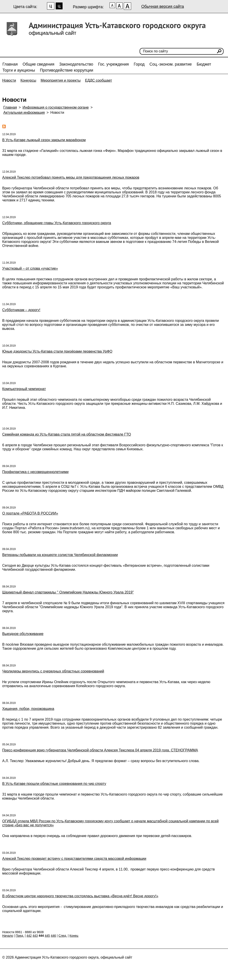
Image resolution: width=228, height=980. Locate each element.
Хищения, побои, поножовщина (28, 709)
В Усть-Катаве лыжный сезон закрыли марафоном (44, 140)
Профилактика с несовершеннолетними (35, 472)
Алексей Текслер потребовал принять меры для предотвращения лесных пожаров (71, 177)
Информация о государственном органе (56, 107)
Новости (9, 80)
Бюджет (204, 64)
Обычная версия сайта (163, 6)
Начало (8, 936)
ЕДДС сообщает (99, 80)
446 (53, 936)
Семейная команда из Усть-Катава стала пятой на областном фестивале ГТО (67, 434)
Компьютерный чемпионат (24, 389)
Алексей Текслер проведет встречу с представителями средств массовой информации (74, 859)
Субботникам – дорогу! (21, 310)
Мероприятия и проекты (61, 80)
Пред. (20, 936)
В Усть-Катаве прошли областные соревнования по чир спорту (54, 784)
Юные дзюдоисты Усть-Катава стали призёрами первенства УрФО (57, 351)
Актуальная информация (24, 113)
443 (35, 936)
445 (47, 936)
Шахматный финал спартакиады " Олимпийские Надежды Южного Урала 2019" (68, 592)
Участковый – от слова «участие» (30, 268)
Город (139, 64)
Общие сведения (39, 64)
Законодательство (76, 64)
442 (29, 936)
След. (63, 936)
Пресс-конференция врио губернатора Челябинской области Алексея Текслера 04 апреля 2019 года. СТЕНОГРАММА (100, 750)
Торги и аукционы (19, 70)
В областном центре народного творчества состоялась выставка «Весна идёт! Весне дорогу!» (80, 896)
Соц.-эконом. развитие (171, 64)
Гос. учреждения (114, 64)
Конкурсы (28, 80)
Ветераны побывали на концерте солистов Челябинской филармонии (60, 555)
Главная (10, 64)
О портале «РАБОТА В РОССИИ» (30, 513)
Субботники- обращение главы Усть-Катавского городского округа (57, 223)
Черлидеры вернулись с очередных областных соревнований (53, 671)
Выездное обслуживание (23, 634)
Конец (74, 936)
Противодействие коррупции (66, 70)
